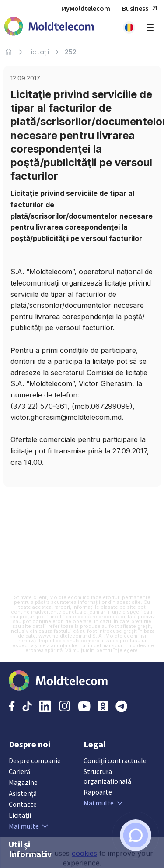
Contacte (23, 804)
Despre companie (35, 760)
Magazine (23, 782)
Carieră (19, 771)
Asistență (23, 793)
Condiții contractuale (115, 760)
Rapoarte (98, 792)
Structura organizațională (107, 776)
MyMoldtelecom (86, 8)
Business (141, 9)
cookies (84, 863)
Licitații (39, 52)
